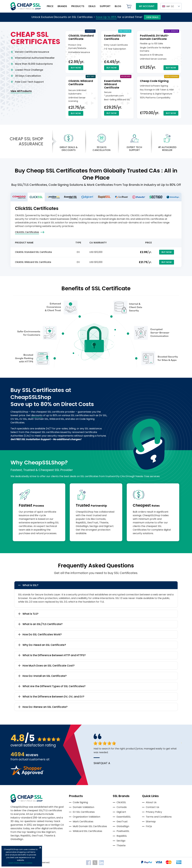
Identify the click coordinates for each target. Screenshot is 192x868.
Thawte (121, 845)
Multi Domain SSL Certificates (90, 826)
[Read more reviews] (27, 774)
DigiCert (121, 812)
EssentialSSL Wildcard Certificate (113, 84)
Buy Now (76, 68)
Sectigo (121, 841)
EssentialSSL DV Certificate (115, 37)
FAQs (149, 826)
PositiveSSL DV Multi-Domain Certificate (154, 37)
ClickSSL (121, 802)
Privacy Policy (154, 812)
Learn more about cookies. (21, 863)
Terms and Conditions (159, 817)
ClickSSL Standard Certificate (81, 37)
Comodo (122, 807)
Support (105, 6)
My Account (147, 6)
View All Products (21, 91)
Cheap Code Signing (154, 81)
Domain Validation (83, 807)
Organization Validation (86, 817)
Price (50, 6)
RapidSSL (122, 836)
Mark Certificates (83, 822)
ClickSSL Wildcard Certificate (81, 83)
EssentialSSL (124, 817)
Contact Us (152, 807)
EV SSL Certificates (84, 812)
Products (78, 6)
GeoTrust (122, 822)
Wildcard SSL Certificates (87, 831)
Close (40, 848)
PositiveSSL (123, 831)
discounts (37, 415)
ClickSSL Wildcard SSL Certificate (33, 262)
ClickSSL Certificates (27, 232)
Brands (62, 6)
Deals (92, 6)
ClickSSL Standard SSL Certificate (33, 252)
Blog (118, 6)
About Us (151, 802)
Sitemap (151, 822)
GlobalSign (123, 826)
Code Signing (80, 802)
